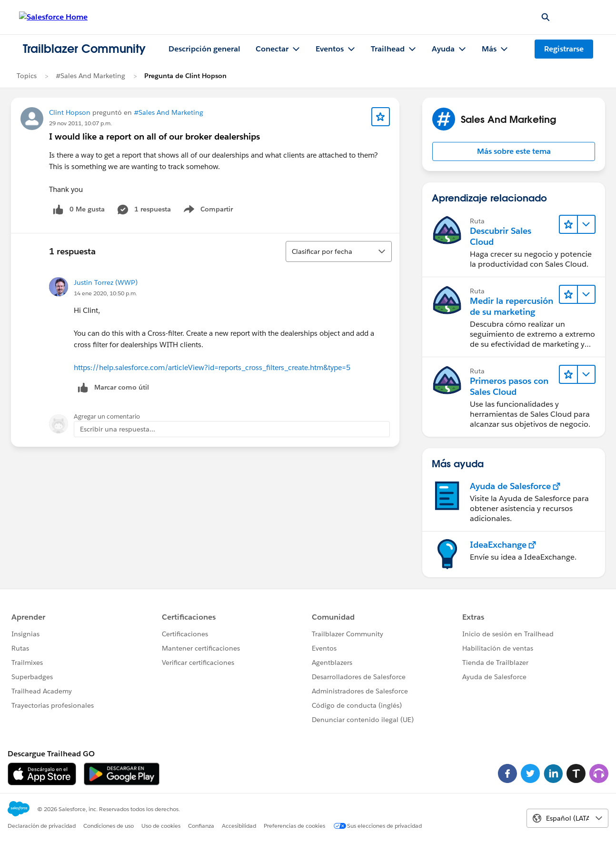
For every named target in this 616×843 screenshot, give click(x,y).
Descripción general (204, 49)
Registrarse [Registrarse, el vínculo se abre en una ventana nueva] (564, 49)
